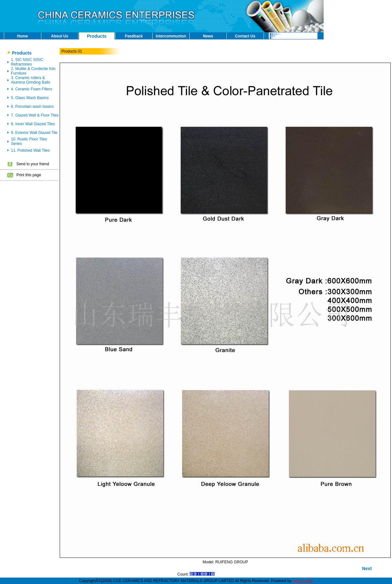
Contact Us (245, 36)
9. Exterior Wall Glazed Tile (34, 133)
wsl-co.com (303, 581)
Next (367, 569)
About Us (60, 36)
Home (22, 36)
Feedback (134, 36)
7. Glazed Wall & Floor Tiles (35, 115)
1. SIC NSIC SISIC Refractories (27, 62)
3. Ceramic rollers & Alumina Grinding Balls (30, 80)
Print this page (29, 175)
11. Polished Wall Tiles (30, 150)
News (208, 36)
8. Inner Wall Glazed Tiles (33, 124)
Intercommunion (171, 36)
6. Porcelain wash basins (32, 107)
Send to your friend (33, 164)
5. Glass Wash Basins (30, 98)
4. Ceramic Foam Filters (32, 89)
